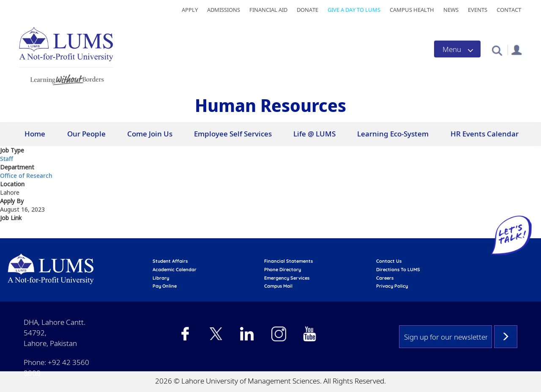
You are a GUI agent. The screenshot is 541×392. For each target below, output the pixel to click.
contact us (389, 261)
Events (478, 10)
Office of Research (26, 176)
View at (12, 233)
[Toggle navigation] (457, 49)
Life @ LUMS (314, 134)
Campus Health (412, 10)
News (451, 10)
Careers (385, 278)
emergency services (287, 278)
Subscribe (506, 337)
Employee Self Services (233, 134)
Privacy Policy (392, 286)
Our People (86, 134)
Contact (509, 10)
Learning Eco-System (393, 134)
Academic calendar (175, 269)
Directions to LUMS (398, 269)
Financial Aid (268, 10)
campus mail (278, 286)
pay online (165, 286)
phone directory (283, 269)
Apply (190, 10)
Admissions (224, 10)
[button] (497, 50)
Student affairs (170, 261)
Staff (7, 159)
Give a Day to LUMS (354, 10)
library (161, 278)
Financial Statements (288, 261)
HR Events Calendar (485, 134)
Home (35, 134)
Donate (307, 10)
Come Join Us (150, 134)
